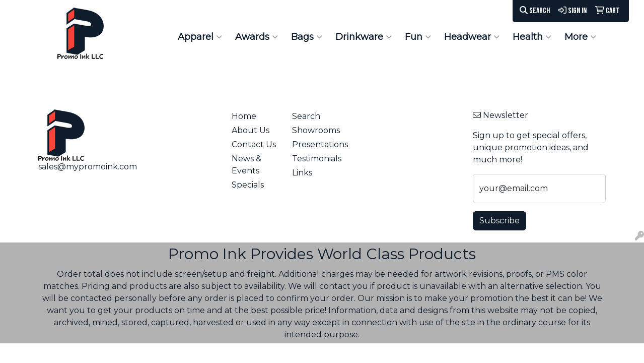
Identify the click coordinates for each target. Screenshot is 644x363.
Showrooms (316, 130)
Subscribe (499, 221)
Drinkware (364, 37)
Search (535, 11)
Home (244, 116)
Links (302, 173)
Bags (307, 37)
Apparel (200, 37)
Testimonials (316, 159)
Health (532, 37)
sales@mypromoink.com (88, 167)
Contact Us (254, 144)
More (580, 37)
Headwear (472, 37)
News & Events (246, 165)
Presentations (316, 144)
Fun (418, 37)
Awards (257, 37)
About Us (251, 130)
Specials (248, 185)
